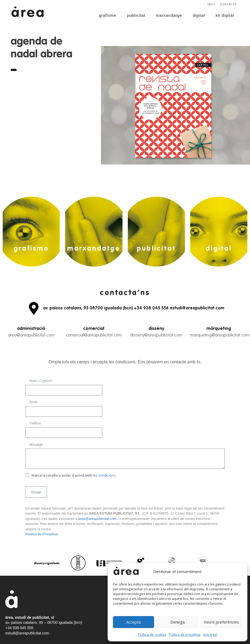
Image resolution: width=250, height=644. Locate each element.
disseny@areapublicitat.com (156, 335)
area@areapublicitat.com (31, 335)
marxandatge (169, 15)
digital (199, 15)
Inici (211, 4)
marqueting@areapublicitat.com (220, 335)
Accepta (134, 622)
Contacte (228, 4)
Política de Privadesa (42, 534)
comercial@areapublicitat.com (94, 335)
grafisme (108, 15)
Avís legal (210, 635)
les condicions (104, 475)
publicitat (136, 15)
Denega (177, 622)
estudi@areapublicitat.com (27, 633)
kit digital (225, 15)
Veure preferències (221, 622)
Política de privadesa (185, 635)
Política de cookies (152, 635)
